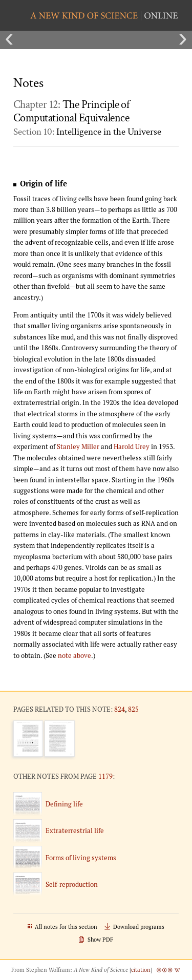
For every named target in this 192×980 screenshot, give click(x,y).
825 (133, 709)
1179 (105, 776)
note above (74, 655)
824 (120, 709)
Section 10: (87, 132)
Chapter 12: (71, 112)
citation (141, 970)
